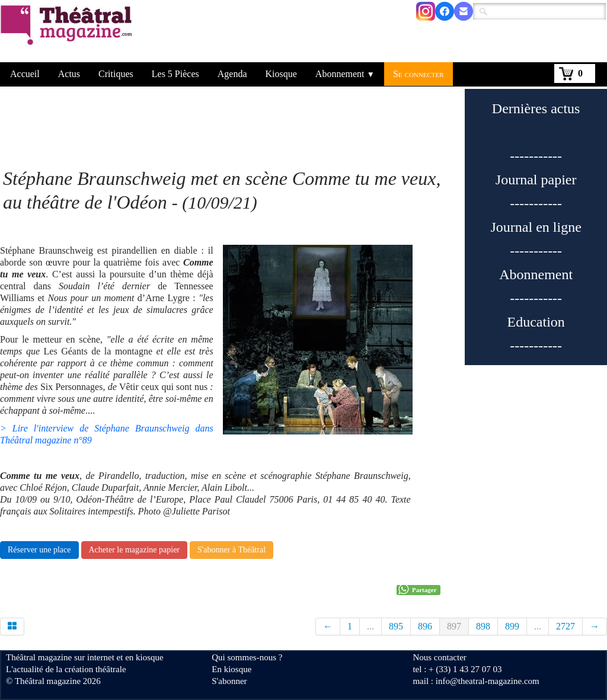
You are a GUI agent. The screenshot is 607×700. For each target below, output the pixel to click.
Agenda (232, 74)
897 (454, 626)
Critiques (116, 74)
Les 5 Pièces (175, 74)
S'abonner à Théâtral (231, 550)
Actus (69, 74)
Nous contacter (439, 657)
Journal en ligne (536, 227)
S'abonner (229, 681)
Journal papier (536, 180)
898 (483, 626)
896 (425, 626)
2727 (566, 626)
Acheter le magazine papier (135, 550)
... (370, 626)
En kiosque (231, 669)
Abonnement (345, 74)
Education (536, 322)
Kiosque (281, 74)
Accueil (25, 74)
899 (512, 626)
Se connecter (418, 74)
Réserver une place (39, 550)
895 (396, 626)
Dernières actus (536, 108)
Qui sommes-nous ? (247, 657)
